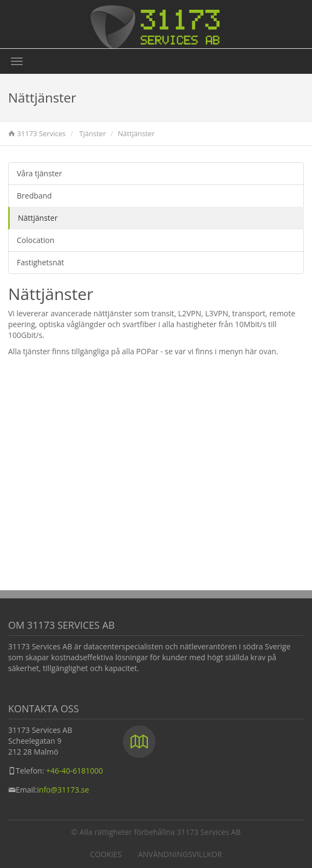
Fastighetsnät (40, 262)
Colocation (35, 240)
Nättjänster (38, 218)
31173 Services (41, 133)
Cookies (106, 854)
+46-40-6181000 (74, 771)
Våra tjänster (39, 173)
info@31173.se (63, 790)
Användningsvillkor (180, 854)
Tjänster (92, 133)
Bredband (34, 196)
